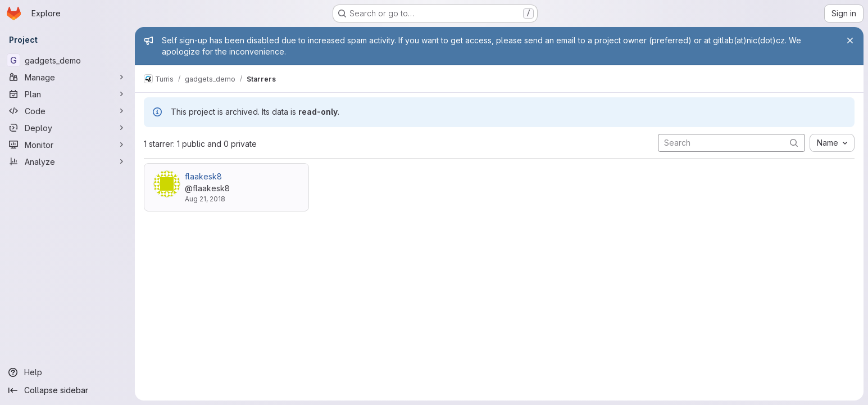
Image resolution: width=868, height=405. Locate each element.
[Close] (850, 40)
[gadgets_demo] (67, 60)
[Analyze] (67, 161)
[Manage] (67, 77)
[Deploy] (67, 128)
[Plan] (67, 94)
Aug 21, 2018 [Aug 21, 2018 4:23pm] (205, 199)
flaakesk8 (203, 176)
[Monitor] (67, 145)
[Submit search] (794, 143)
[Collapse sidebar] (67, 390)
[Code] (67, 111)
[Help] (67, 372)
